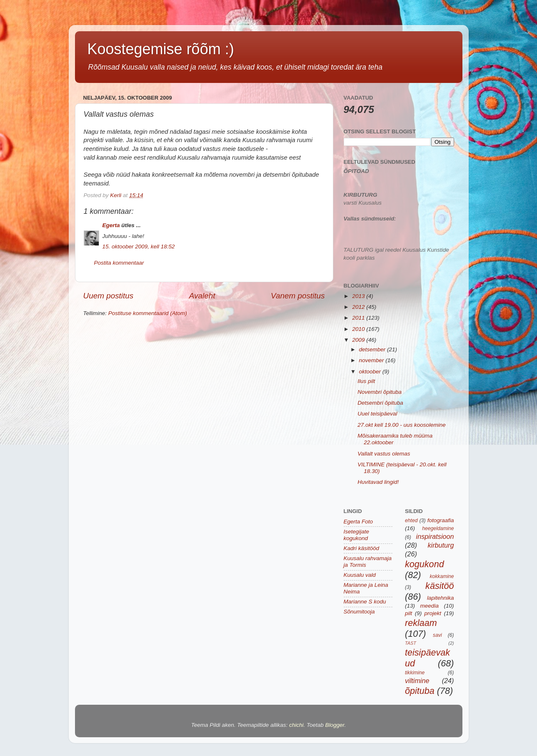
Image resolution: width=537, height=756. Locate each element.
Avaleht (202, 296)
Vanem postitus (298, 296)
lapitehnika (441, 598)
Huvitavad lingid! (378, 482)
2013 (359, 296)
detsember (373, 349)
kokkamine (442, 576)
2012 (359, 307)
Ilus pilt (366, 381)
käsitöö (440, 586)
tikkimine (415, 673)
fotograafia (441, 520)
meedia (430, 606)
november (372, 360)
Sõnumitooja (359, 612)
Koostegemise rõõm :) (161, 49)
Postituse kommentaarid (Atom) (148, 313)
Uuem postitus (109, 296)
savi (437, 635)
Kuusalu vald (360, 575)
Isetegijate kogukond (357, 535)
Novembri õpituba (380, 392)
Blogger (335, 725)
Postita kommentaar (119, 263)
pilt (408, 613)
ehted (411, 521)
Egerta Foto (358, 522)
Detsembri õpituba (380, 403)
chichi (296, 725)
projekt (433, 613)
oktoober (371, 372)
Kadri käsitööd (362, 548)
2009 (359, 340)
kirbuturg (441, 545)
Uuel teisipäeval (377, 414)
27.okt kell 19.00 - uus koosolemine (402, 425)
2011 (359, 318)
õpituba (420, 691)
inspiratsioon (435, 536)
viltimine (417, 681)
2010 (359, 329)
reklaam (421, 623)
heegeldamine (438, 528)
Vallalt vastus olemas (384, 454)
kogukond (425, 564)
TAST (411, 643)
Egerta (111, 225)
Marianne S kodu (365, 602)
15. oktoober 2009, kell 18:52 (139, 247)
